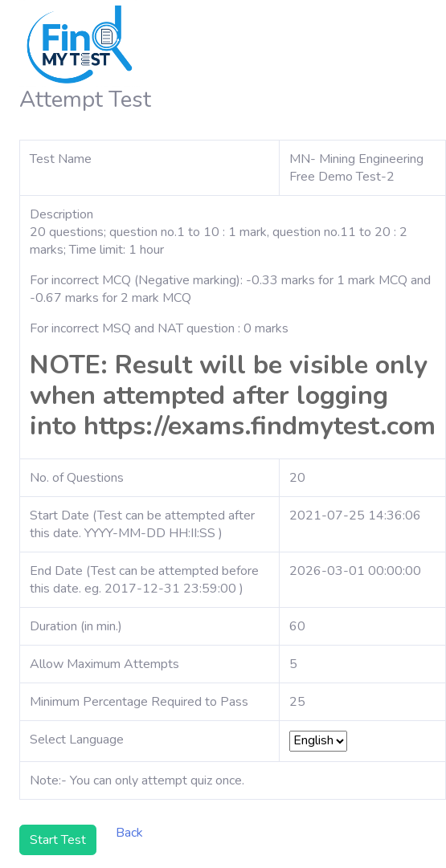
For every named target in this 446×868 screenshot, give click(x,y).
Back (129, 833)
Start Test (58, 840)
